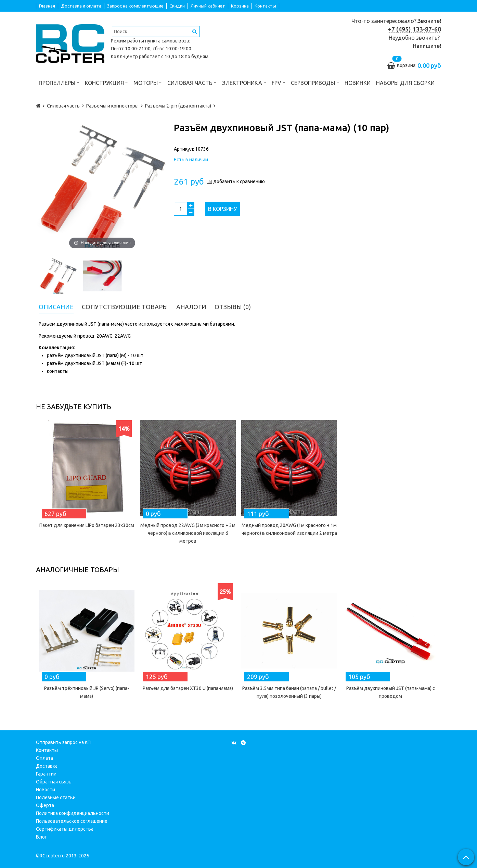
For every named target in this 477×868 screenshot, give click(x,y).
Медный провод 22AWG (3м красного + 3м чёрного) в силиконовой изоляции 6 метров (188, 533)
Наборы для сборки (405, 83)
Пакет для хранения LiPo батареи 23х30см (87, 525)
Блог (41, 837)
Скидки (177, 6)
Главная (47, 6)
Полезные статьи (56, 797)
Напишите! (427, 46)
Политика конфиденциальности (73, 813)
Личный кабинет (208, 6)
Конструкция (106, 82)
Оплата (44, 758)
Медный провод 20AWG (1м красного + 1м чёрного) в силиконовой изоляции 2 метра (289, 529)
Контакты (265, 6)
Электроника (244, 82)
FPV (279, 82)
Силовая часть (192, 82)
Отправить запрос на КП (63, 742)
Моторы (148, 82)
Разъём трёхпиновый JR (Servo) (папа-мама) (87, 692)
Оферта (45, 805)
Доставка (47, 766)
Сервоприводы (315, 82)
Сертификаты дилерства (65, 829)
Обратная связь (54, 782)
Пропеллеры (59, 82)
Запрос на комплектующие (135, 6)
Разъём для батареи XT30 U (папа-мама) (188, 688)
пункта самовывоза (167, 41)
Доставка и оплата (81, 6)
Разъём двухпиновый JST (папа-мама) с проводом (391, 692)
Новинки (358, 83)
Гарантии (46, 774)
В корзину (222, 209)
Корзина (240, 6)
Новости (46, 790)
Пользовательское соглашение (72, 821)
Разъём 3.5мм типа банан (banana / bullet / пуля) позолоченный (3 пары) (289, 692)
